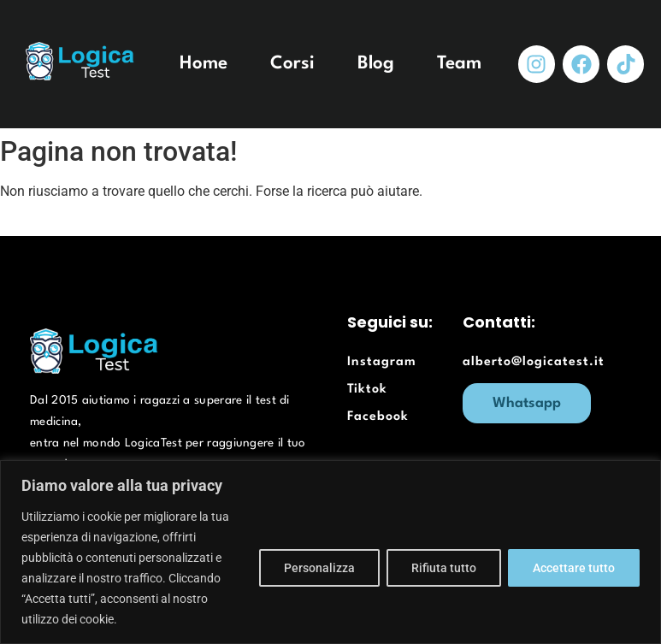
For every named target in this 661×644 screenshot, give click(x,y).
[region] (330, 552)
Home (204, 64)
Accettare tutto (574, 568)
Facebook (378, 417)
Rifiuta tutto (444, 568)
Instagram (382, 362)
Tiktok (367, 390)
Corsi (292, 64)
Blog (376, 64)
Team (459, 64)
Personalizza (319, 568)
